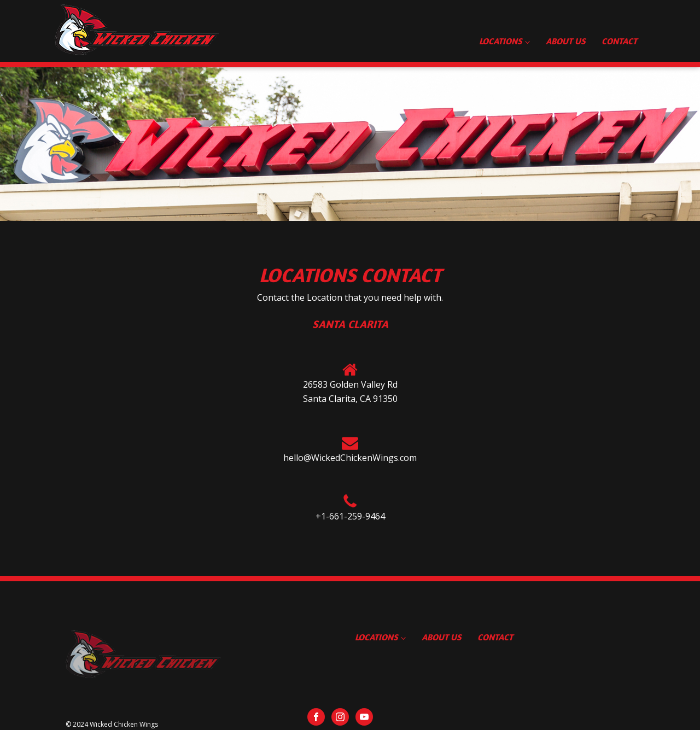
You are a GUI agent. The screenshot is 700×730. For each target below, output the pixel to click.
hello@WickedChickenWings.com (350, 458)
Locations (500, 41)
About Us (565, 41)
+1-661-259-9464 (350, 516)
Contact (619, 41)
